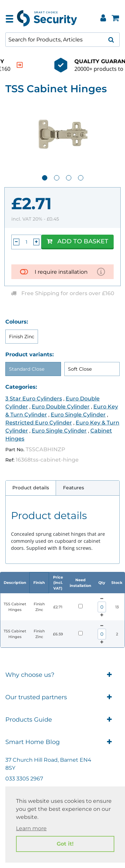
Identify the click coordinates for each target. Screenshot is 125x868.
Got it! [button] (65, 844)
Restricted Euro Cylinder (39, 423)
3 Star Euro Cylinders (34, 399)
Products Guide (62, 720)
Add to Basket (77, 241)
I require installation (61, 272)
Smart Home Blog (62, 742)
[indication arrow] (110, 65)
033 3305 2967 (24, 779)
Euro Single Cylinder (78, 415)
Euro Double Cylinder (61, 407)
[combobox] (62, 40)
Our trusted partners (62, 697)
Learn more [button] (31, 828)
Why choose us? (62, 675)
